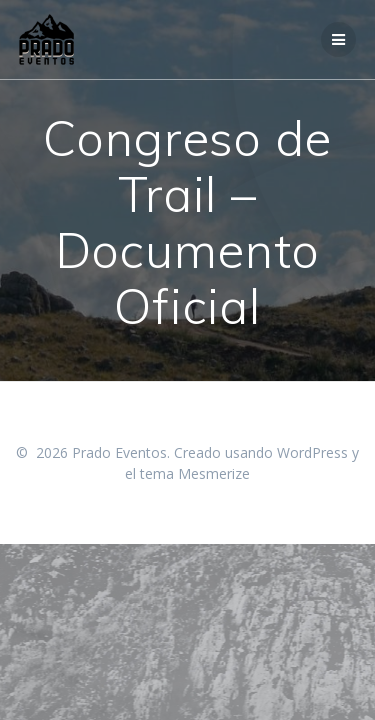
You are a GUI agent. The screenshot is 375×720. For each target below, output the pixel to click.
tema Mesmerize (195, 473)
